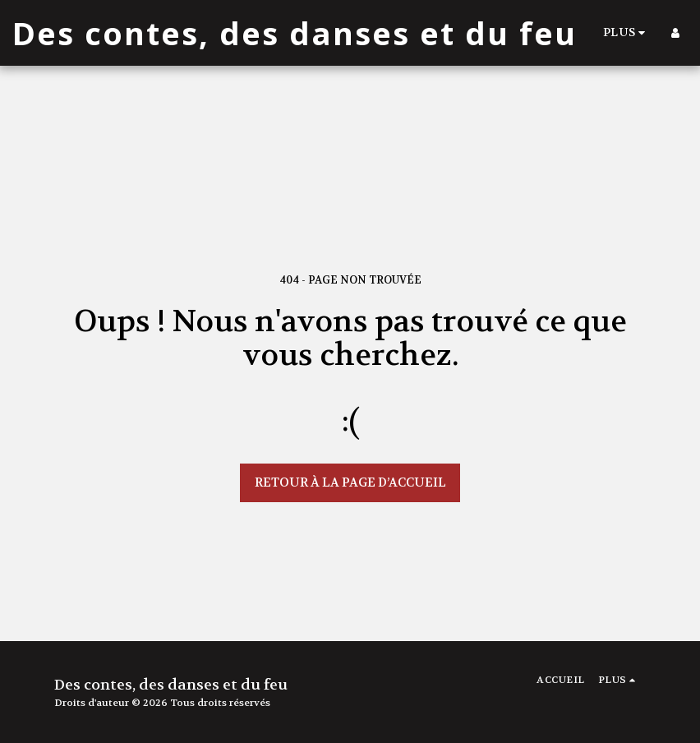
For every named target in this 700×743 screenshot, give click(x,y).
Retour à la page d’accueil (350, 482)
